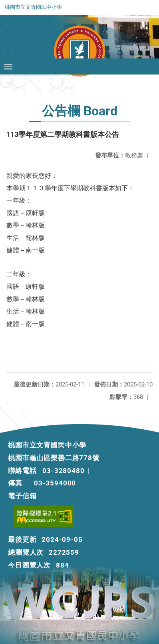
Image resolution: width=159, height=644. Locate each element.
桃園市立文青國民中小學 (33, 7)
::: (9, 83)
